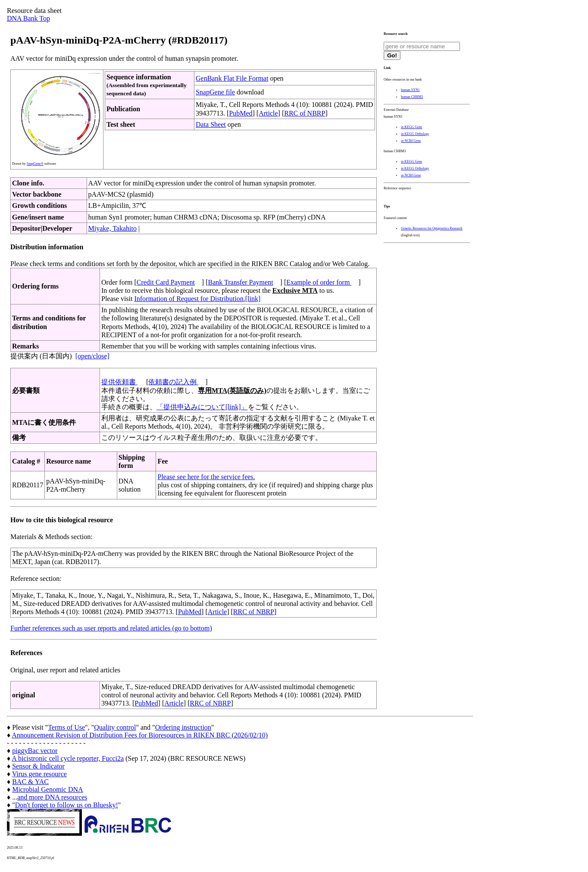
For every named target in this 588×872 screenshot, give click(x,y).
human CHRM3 (412, 97)
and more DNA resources (52, 797)
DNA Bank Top (28, 18)
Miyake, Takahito (113, 228)
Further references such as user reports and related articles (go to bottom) (111, 628)
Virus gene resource (39, 774)
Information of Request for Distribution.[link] (197, 299)
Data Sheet (211, 124)
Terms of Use (66, 727)
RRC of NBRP (305, 113)
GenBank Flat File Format (232, 78)
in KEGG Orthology (415, 134)
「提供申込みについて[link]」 (202, 407)
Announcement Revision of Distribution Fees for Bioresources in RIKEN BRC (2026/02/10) (140, 735)
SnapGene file (215, 92)
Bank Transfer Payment (241, 282)
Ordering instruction (183, 727)
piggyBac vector (35, 751)
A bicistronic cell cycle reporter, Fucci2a (68, 758)
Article (268, 113)
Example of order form (319, 282)
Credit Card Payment (166, 282)
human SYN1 (410, 90)
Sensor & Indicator (38, 766)
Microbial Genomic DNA (47, 789)
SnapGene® (35, 164)
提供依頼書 (119, 382)
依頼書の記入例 (173, 382)
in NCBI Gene (411, 141)
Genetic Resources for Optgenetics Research (432, 228)
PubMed (241, 113)
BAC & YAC (30, 782)
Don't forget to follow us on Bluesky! (67, 805)
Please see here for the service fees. (206, 477)
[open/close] (92, 356)
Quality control (115, 727)
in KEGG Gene (411, 127)
